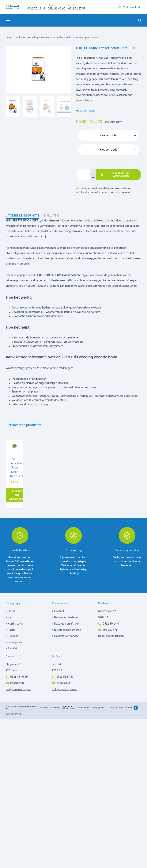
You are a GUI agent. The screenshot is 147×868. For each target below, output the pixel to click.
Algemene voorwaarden (69, 708)
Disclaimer (55, 708)
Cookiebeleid (84, 708)
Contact (59, 611)
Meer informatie (86, 111)
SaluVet (12, 649)
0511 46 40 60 (57, 9)
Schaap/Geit (15, 642)
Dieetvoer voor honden (52, 37)
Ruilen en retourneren (68, 630)
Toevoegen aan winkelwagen (121, 174)
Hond (17, 37)
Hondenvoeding (30, 37)
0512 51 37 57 (77, 9)
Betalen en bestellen (67, 618)
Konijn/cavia (15, 624)
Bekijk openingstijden (111, 636)
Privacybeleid (99, 708)
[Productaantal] (83, 175)
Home (8, 37)
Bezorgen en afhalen (67, 624)
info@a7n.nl (110, 630)
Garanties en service (66, 636)
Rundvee (13, 636)
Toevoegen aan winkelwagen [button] (17, 495)
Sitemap (44, 708)
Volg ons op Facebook (121, 708)
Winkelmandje (132, 7)
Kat (10, 618)
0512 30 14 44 (36, 9)
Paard (11, 630)
